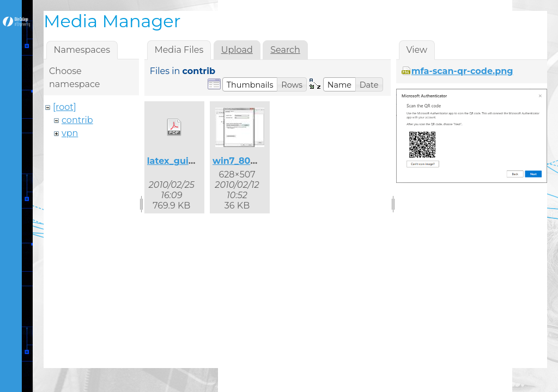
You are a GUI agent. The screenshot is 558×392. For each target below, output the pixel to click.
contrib (77, 120)
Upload (237, 50)
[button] (250, 84)
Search (285, 50)
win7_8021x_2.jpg (252, 161)
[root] (65, 107)
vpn (70, 133)
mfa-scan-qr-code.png (462, 71)
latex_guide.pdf (183, 161)
